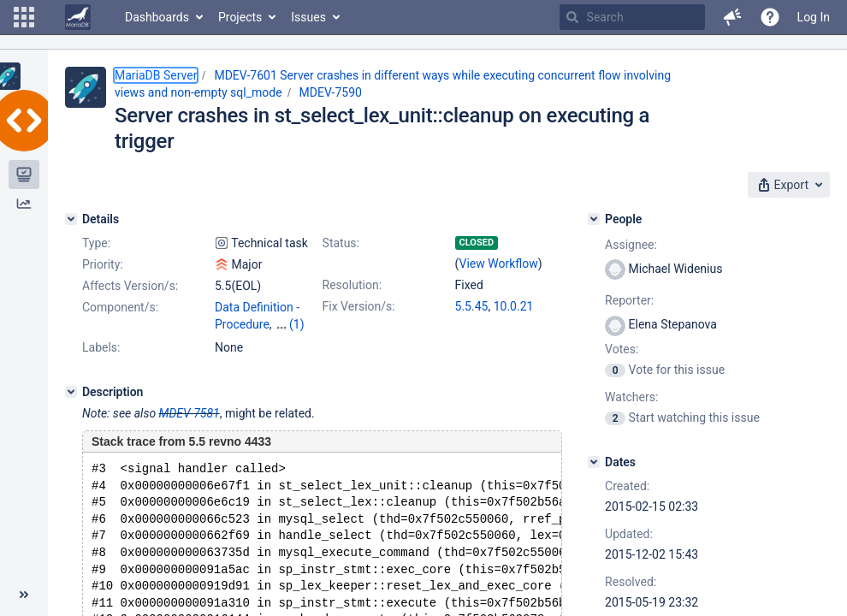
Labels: (101, 363)
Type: (96, 243)
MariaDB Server (156, 75)
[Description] (71, 407)
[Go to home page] (78, 17)
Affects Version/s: (130, 286)
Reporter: (629, 300)
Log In (814, 17)
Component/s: (120, 307)
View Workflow (499, 264)
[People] (594, 219)
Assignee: (631, 245)
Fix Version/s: (359, 306)
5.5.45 (472, 306)
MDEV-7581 (190, 429)
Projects (240, 17)
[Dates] (594, 462)
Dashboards (157, 17)
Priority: (103, 264)
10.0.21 (514, 306)
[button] (24, 17)
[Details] (71, 219)
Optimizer (240, 341)
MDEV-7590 (331, 92)
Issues (308, 17)
